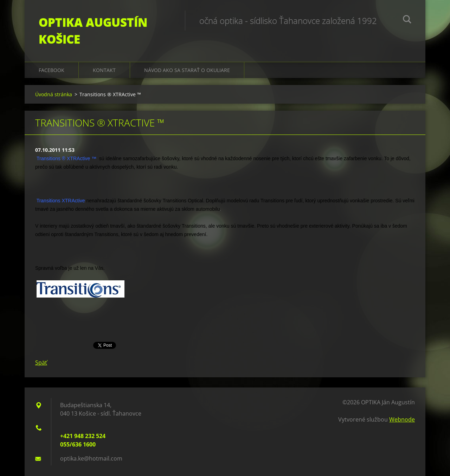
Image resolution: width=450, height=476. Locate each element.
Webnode (402, 419)
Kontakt (104, 70)
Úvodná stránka (54, 94)
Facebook (52, 70)
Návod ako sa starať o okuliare (187, 70)
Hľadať (407, 20)
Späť (41, 363)
